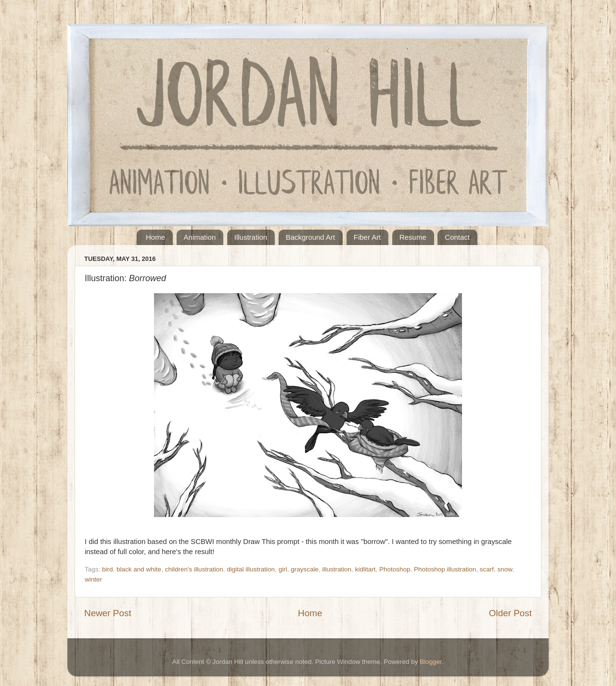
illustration (337, 569)
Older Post (510, 613)
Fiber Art (367, 237)
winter (93, 579)
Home (155, 237)
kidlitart (366, 569)
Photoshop (395, 569)
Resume (413, 237)
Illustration (251, 237)
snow (505, 569)
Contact (457, 237)
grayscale (305, 569)
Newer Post (108, 613)
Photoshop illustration (445, 569)
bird (108, 569)
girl (283, 569)
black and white (139, 569)
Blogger (431, 662)
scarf (487, 569)
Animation (200, 237)
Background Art (311, 237)
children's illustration (194, 569)
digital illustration (251, 569)
